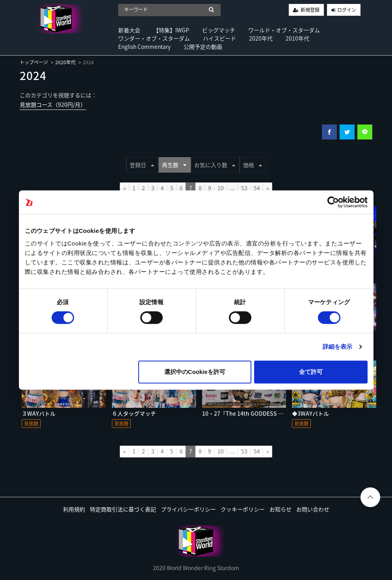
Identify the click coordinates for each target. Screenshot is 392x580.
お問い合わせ (313, 509)
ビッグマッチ (219, 30)
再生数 (174, 165)
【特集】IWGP (171, 30)
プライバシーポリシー (188, 509)
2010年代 (297, 38)
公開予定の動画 (203, 46)
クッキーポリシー (243, 509)
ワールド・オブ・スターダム (284, 30)
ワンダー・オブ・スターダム (154, 38)
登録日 (142, 165)
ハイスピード (219, 38)
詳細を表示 (338, 347)
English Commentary (144, 46)
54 (257, 188)
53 (244, 188)
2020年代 (261, 38)
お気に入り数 (215, 165)
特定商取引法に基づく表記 (123, 509)
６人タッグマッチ (134, 413)
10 (221, 188)
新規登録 (310, 10)
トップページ (34, 62)
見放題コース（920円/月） (53, 104)
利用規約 (74, 509)
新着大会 (129, 30)
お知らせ (281, 509)
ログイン (347, 10)
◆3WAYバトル (310, 413)
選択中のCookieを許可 (195, 372)
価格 (253, 165)
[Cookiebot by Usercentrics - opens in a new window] (333, 202)
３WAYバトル (39, 413)
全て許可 (311, 372)
